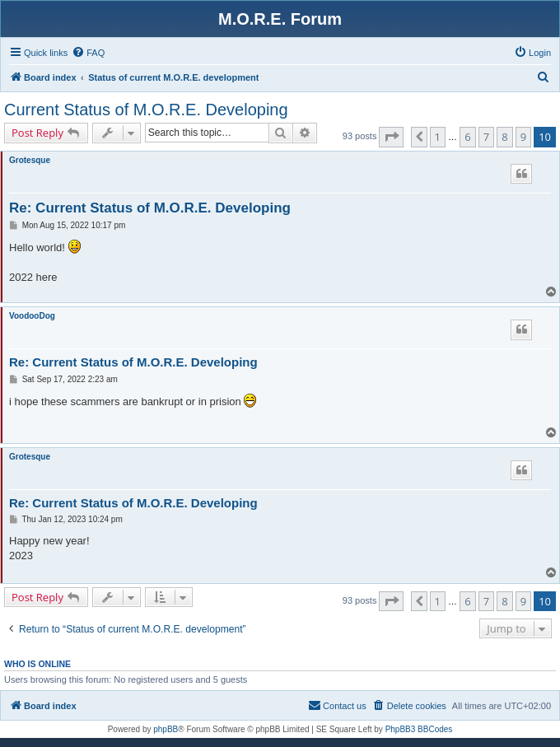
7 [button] (486, 137)
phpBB (166, 729)
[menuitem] (88, 53)
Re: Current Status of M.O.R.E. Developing (150, 208)
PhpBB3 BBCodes (419, 729)
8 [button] (504, 137)
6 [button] (467, 137)
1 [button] (438, 137)
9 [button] (523, 137)
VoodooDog (32, 316)
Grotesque (30, 160)
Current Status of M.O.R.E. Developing (146, 110)
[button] (391, 137)
